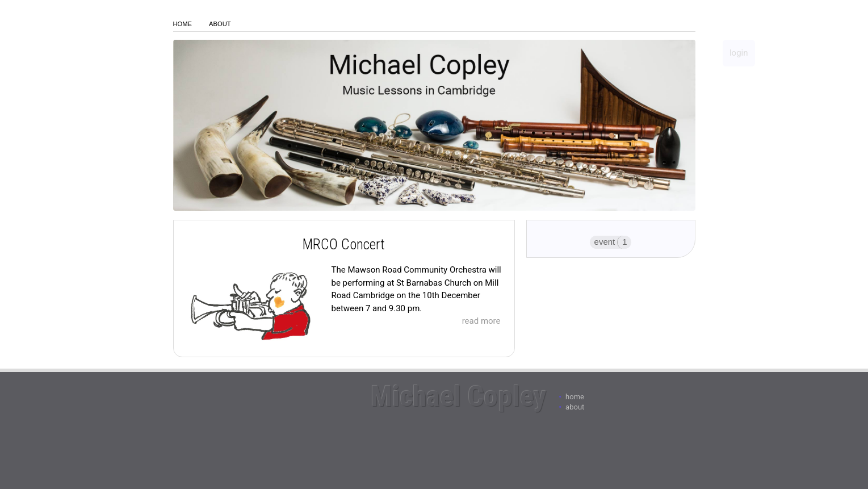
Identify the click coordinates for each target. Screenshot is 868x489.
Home (183, 24)
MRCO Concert (344, 244)
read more (481, 321)
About (220, 24)
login (739, 53)
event (605, 242)
